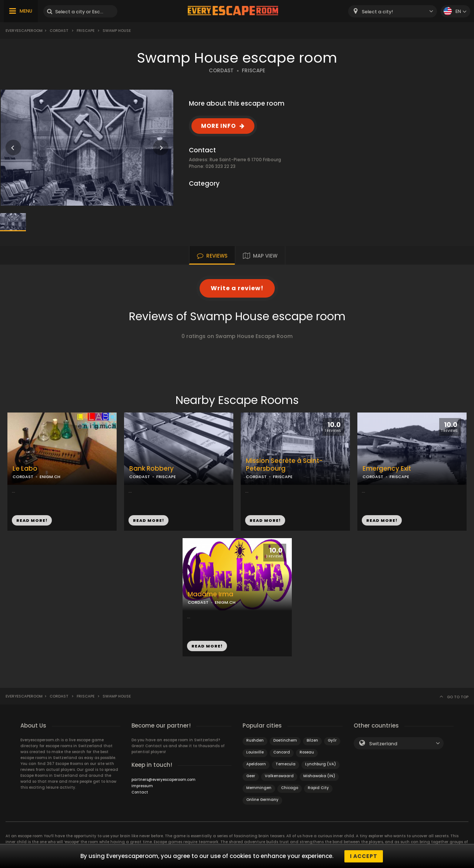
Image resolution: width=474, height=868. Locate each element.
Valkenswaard (279, 776)
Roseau (307, 752)
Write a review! (237, 288)
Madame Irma (211, 594)
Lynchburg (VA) (321, 764)
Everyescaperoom (24, 31)
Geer (251, 776)
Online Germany (262, 800)
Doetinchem (285, 740)
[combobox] (393, 11)
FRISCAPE (253, 71)
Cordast (59, 31)
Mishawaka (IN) (319, 776)
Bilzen (312, 740)
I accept (364, 856)
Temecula (286, 764)
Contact (140, 792)
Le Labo (25, 469)
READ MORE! (32, 520)
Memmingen (259, 788)
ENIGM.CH (50, 477)
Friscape (86, 31)
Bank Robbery (151, 469)
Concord (282, 752)
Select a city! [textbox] (377, 12)
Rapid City (318, 788)
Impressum (142, 786)
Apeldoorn (256, 764)
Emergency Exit (387, 469)
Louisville (255, 752)
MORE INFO (218, 126)
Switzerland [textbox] (383, 744)
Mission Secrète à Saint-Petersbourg (284, 465)
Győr (332, 740)
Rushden (255, 740)
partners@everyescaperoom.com (163, 780)
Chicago (290, 788)
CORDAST (221, 71)
